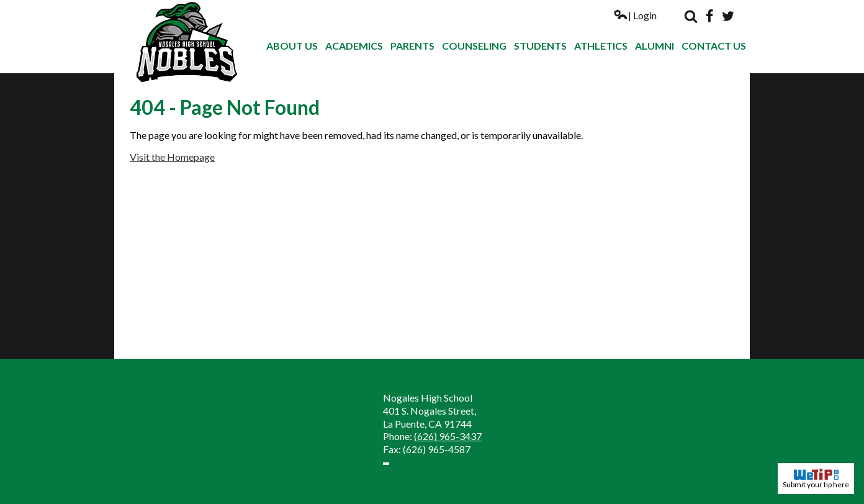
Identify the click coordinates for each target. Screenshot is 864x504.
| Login (635, 15)
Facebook (709, 16)
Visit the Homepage (172, 157)
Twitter (728, 16)
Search (691, 16)
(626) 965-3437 (448, 436)
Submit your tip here (816, 479)
